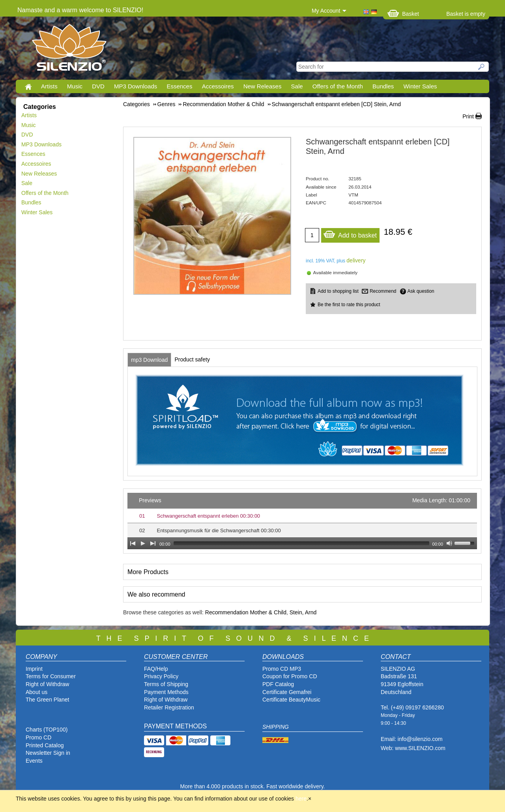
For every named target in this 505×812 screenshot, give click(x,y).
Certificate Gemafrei (287, 692)
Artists (49, 86)
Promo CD (38, 737)
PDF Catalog (278, 684)
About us (36, 692)
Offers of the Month (338, 86)
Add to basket (350, 233)
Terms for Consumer (51, 676)
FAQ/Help (156, 669)
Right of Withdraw (47, 684)
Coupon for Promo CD (290, 676)
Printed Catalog (45, 745)
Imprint (34, 669)
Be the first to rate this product (349, 305)
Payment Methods (166, 692)
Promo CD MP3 (282, 669)
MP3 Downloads (136, 86)
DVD (98, 86)
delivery (356, 260)
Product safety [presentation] (192, 359)
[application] (302, 521)
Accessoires (218, 86)
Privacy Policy (161, 676)
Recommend (383, 291)
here (301, 799)
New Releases (263, 86)
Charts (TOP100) (47, 730)
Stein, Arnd (303, 612)
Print (468, 116)
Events (34, 761)
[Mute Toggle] (449, 543)
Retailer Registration (169, 707)
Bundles (383, 86)
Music (75, 86)
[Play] (143, 543)
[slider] (301, 543)
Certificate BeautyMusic (291, 700)
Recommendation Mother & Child (246, 612)
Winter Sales (420, 86)
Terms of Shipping (166, 684)
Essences (179, 86)
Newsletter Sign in (48, 753)
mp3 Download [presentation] (149, 360)
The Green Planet (48, 700)
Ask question (421, 291)
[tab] (149, 360)
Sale (297, 86)
